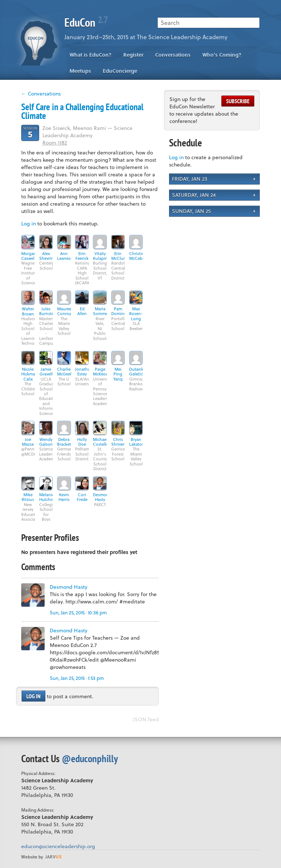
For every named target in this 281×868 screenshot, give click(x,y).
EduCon (86, 22)
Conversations (173, 55)
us (53, 857)
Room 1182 (55, 143)
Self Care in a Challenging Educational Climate (82, 111)
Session (30, 132)
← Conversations (41, 93)
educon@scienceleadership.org (58, 846)
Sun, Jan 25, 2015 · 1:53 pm (77, 678)
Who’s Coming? (222, 55)
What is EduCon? (91, 55)
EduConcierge (120, 71)
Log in (29, 223)
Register (133, 55)
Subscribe (238, 101)
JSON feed (146, 719)
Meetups (80, 71)
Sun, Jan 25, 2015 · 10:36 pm (78, 612)
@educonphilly (90, 758)
